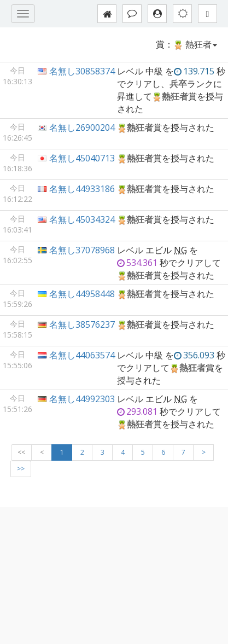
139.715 (194, 71)
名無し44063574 (82, 355)
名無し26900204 (82, 127)
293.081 (137, 411)
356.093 (194, 355)
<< (21, 452)
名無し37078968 (82, 250)
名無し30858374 (82, 71)
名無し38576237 (82, 324)
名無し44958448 (82, 294)
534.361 (137, 263)
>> (21, 469)
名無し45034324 (82, 219)
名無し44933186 (82, 189)
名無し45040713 (82, 158)
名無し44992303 (82, 399)
